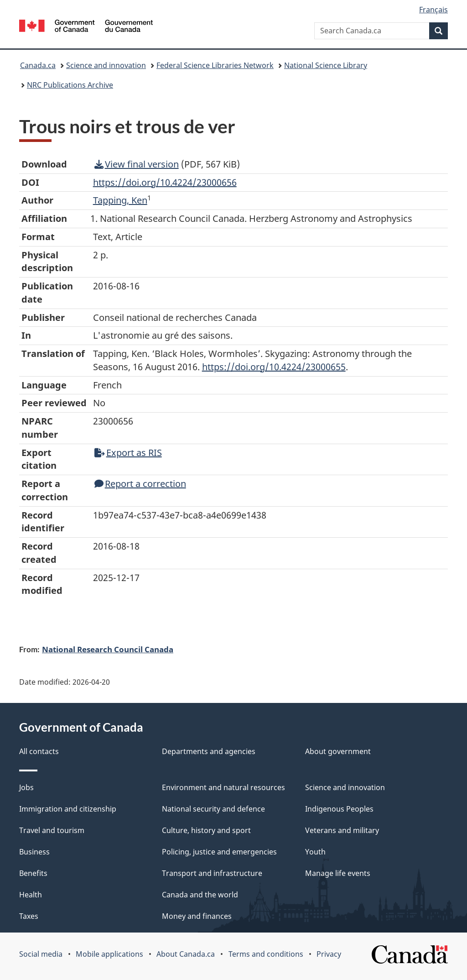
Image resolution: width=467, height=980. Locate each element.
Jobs (26, 787)
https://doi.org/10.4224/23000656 (165, 182)
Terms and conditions (266, 954)
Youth (315, 852)
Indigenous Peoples (339, 809)
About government (338, 751)
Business (34, 852)
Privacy (329, 954)
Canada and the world (200, 895)
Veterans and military (342, 830)
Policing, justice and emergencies (219, 852)
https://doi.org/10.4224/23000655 (274, 367)
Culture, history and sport (206, 830)
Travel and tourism (52, 830)
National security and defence (213, 809)
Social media (41, 954)
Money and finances (197, 916)
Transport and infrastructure (212, 873)
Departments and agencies (209, 751)
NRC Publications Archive (70, 85)
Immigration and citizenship (68, 809)
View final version (137, 164)
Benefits (33, 873)
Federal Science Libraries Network (215, 65)
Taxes (29, 916)
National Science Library (326, 65)
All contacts (39, 751)
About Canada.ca (186, 954)
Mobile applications (109, 954)
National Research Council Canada (108, 649)
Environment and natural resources (223, 787)
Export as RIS (128, 453)
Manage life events (338, 873)
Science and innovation (106, 65)
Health (31, 895)
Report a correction (140, 484)
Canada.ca (38, 65)
